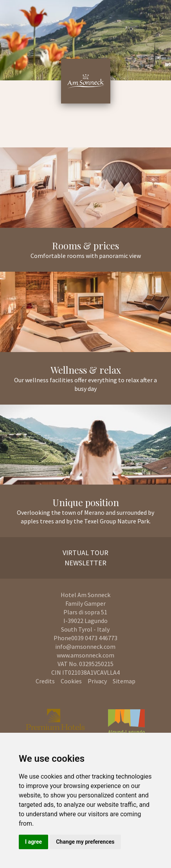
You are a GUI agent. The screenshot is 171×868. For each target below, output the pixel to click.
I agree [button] (33, 842)
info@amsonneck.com (85, 646)
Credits (45, 681)
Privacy (97, 681)
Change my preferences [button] (85, 842)
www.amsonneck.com (85, 655)
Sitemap (124, 681)
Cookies (71, 681)
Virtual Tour (85, 553)
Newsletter (85, 563)
